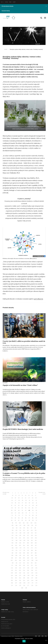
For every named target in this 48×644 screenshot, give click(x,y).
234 (24, 570)
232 (16, 570)
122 (24, 530)
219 (20, 565)
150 (24, 540)
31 (29, 500)
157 (24, 543)
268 (20, 583)
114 (20, 528)
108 (24, 525)
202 (36, 558)
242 (28, 573)
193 (28, 555)
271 (32, 583)
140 (12, 538)
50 (12, 508)
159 (32, 543)
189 (12, 555)
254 (20, 578)
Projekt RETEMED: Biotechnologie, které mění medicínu (23, 429)
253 (16, 578)
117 (32, 528)
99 (16, 523)
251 (36, 575)
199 (24, 558)
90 (12, 520)
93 (22, 520)
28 (19, 500)
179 (28, 550)
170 (20, 548)
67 (15, 513)
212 (20, 563)
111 (36, 525)
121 (20, 530)
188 (36, 553)
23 (29, 498)
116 (28, 528)
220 (24, 565)
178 (24, 550)
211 (16, 563)
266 (12, 583)
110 (32, 525)
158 (28, 543)
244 (36, 573)
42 (12, 505)
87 (29, 518)
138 (32, 535)
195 (36, 555)
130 (28, 533)
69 (23, 513)
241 (24, 573)
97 (36, 520)
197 (16, 558)
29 (22, 500)
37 (22, 503)
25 (36, 498)
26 (12, 500)
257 (32, 578)
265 (36, 580)
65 (36, 510)
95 (29, 520)
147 (13, 540)
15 (29, 495)
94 (26, 520)
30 (26, 500)
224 (12, 568)
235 (28, 570)
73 (36, 513)
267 (16, 583)
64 (33, 510)
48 (33, 505)
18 (12, 498)
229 (32, 568)
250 (32, 575)
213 (24, 563)
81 (36, 515)
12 (19, 495)
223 (36, 565)
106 (16, 525)
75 (16, 515)
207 (28, 560)
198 (20, 558)
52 (19, 508)
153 (36, 540)
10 (13, 495)
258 (36, 578)
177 (20, 550)
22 (26, 498)
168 (13, 548)
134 (16, 535)
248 (24, 575)
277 (28, 585)
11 (16, 495)
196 (12, 558)
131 (32, 533)
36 (19, 503)
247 (20, 575)
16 (32, 495)
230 (36, 568)
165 (28, 545)
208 (32, 560)
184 (20, 553)
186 (28, 553)
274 (16, 585)
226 (20, 568)
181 (36, 550)
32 (33, 500)
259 (12, 580)
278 (32, 585)
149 (20, 540)
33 (36, 500)
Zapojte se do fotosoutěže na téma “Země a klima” (20, 385)
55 (29, 508)
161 (12, 545)
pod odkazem (38, 299)
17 (36, 495)
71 (30, 513)
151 (28, 540)
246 (16, 575)
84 (19, 518)
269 (24, 583)
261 (20, 580)
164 (24, 545)
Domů (6, 49)
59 (15, 510)
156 (20, 543)
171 (24, 548)
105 (13, 525)
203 (12, 560)
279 (36, 585)
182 (12, 553)
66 (12, 513)
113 (17, 528)
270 (28, 583)
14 (26, 495)
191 (20, 555)
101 (24, 523)
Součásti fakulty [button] (24, 11)
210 (13, 563)
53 (22, 508)
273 (12, 585)
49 (36, 505)
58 (12, 510)
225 (16, 568)
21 (22, 498)
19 (15, 498)
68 (19, 513)
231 (12, 570)
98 (12, 523)
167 (36, 545)
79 (29, 515)
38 (26, 503)
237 (36, 570)
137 (28, 535)
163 (20, 545)
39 (29, 503)
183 (16, 553)
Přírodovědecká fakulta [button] (24, 6)
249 (28, 575)
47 (29, 505)
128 (20, 533)
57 (36, 508)
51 (15, 508)
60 (19, 510)
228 (28, 568)
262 (24, 580)
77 (22, 515)
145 (32, 538)
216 (36, 563)
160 (36, 543)
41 (36, 503)
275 (20, 585)
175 (13, 550)
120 (16, 530)
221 (28, 565)
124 (32, 530)
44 (19, 505)
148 (16, 540)
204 (16, 560)
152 (32, 540)
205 (20, 560)
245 (12, 575)
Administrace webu (6, 636)
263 (28, 580)
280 (22, 588)
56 (33, 508)
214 (28, 563)
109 (28, 525)
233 (20, 570)
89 (36, 518)
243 (32, 573)
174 (36, 548)
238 (12, 573)
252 (12, 578)
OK (24, 641)
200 (28, 558)
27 (16, 500)
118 (35, 528)
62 (26, 510)
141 (16, 538)
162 (16, 545)
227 (24, 568)
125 (36, 530)
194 (32, 555)
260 (16, 580)
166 (32, 545)
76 (19, 515)
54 (26, 508)
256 (28, 578)
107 (20, 525)
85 (22, 518)
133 (12, 535)
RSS (13, 636)
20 (19, 498)
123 (28, 530)
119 (13, 530)
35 (15, 503)
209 (36, 560)
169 (16, 548)
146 (36, 538)
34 (12, 503)
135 (20, 535)
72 (33, 513)
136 (24, 535)
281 (26, 588)
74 (12, 515)
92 (19, 520)
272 (36, 583)
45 (22, 505)
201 (32, 558)
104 (35, 523)
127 (16, 533)
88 (33, 518)
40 (33, 503)
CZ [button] (3, 2)
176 (16, 550)
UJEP (14, 2)
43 (15, 505)
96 (33, 520)
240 (20, 573)
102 (28, 523)
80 (33, 515)
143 (24, 538)
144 (28, 538)
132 (36, 533)
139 (36, 535)
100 (20, 523)
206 (24, 560)
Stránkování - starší (42, 493)
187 (32, 553)
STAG (7, 2)
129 (24, 533)
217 (12, 565)
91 (15, 520)
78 (26, 515)
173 (32, 548)
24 (33, 498)
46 (26, 505)
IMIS (10, 2)
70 (26, 513)
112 (13, 528)
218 (16, 565)
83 (15, 518)
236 (32, 570)
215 (32, 563)
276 (24, 585)
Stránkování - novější (6, 493)
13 (22, 495)
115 (24, 528)
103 (31, 523)
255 (24, 578)
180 (32, 550)
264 (32, 580)
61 (22, 510)
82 (12, 518)
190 (16, 555)
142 (20, 538)
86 (26, 518)
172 (28, 548)
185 (24, 553)
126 (13, 533)
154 (12, 543)
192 (24, 555)
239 (16, 573)
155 (16, 543)
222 (32, 565)
